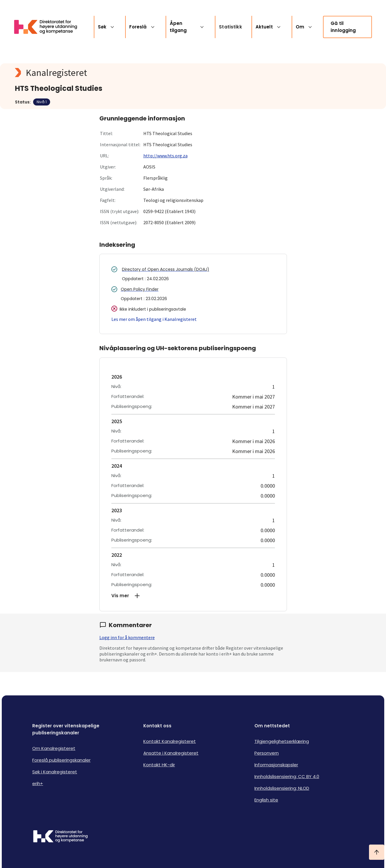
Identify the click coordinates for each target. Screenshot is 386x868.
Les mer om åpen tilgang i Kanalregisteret (154, 319)
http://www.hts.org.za (165, 156)
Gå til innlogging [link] (343, 27)
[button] (193, 596)
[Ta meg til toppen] (377, 852)
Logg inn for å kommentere (127, 637)
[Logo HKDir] (60, 837)
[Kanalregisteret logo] (132, 73)
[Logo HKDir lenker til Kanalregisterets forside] (49, 27)
